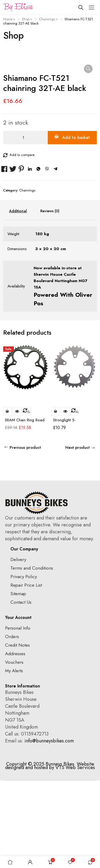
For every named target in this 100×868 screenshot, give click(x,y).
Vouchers (14, 750)
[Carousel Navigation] (88, 421)
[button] (88, 69)
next (93, 421)
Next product (77, 535)
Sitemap (18, 681)
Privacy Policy (24, 664)
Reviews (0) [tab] (50, 298)
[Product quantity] (25, 225)
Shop (26, 19)
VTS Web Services (75, 855)
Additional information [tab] (18, 298)
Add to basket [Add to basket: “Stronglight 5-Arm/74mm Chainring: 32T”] (56, 499)
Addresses (15, 741)
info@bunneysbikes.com (49, 828)
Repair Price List (26, 673)
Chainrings (47, 19)
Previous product (25, 535)
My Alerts (14, 758)
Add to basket (76, 225)
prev (83, 421)
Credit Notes (17, 733)
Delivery (18, 647)
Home (8, 19)
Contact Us (21, 690)
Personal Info (18, 715)
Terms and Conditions (32, 655)
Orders (12, 724)
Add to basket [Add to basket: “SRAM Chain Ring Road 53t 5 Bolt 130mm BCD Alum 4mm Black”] (7, 499)
